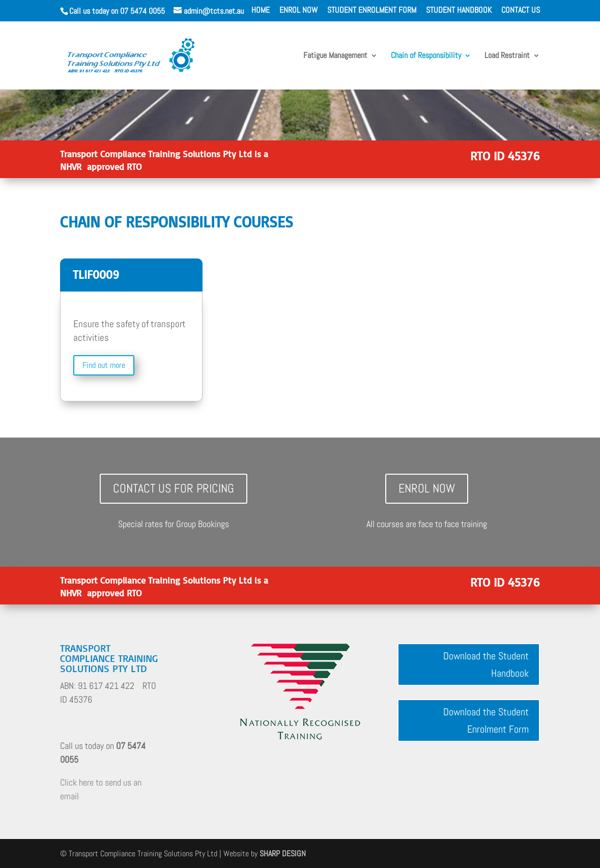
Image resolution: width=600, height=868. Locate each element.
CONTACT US (521, 11)
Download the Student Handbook (486, 664)
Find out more (104, 365)
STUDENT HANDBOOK (459, 11)
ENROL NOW (298, 11)
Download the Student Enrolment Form (486, 720)
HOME (261, 11)
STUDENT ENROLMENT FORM (372, 11)
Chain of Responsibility (426, 56)
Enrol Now (427, 488)
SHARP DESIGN (283, 853)
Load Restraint (507, 56)
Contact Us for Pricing (174, 488)
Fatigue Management (335, 56)
